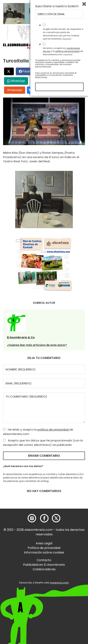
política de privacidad (53, 429)
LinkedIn (54, 71)
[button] (25, 46)
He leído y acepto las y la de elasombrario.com (63, 599)
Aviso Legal (44, 543)
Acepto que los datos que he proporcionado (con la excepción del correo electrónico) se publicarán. (43, 443)
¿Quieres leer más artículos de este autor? (37, 345)
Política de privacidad (44, 548)
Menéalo (15, 90)
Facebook (29, 71)
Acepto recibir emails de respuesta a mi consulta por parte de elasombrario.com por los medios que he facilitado (63, 582)
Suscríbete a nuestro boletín (57, 554)
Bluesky (36, 90)
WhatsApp (18, 81)
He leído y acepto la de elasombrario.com (38, 432)
